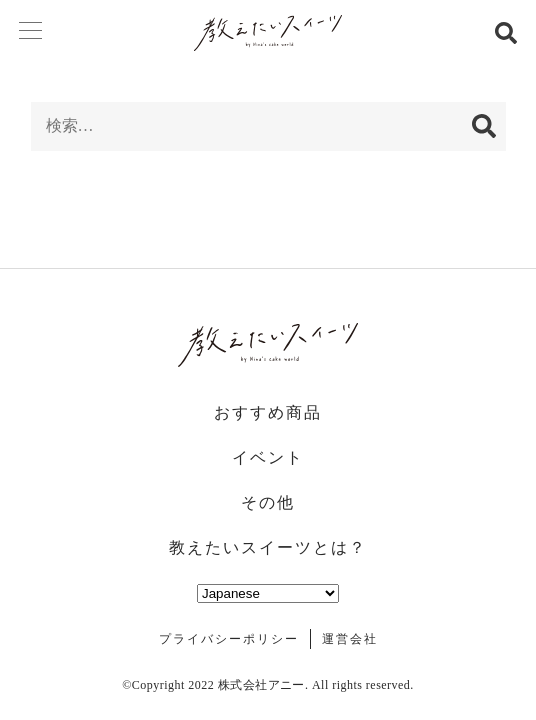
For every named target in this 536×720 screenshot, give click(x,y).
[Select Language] (268, 593)
